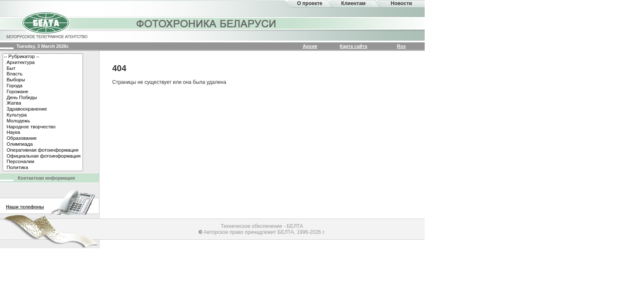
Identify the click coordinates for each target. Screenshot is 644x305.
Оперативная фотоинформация (43, 150)
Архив (310, 46)
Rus (402, 46)
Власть (43, 74)
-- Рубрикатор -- (43, 57)
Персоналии (43, 162)
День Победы (43, 98)
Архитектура (43, 63)
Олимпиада (43, 144)
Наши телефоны (25, 207)
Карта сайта (354, 46)
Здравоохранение (43, 109)
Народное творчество (43, 127)
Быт (43, 69)
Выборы (43, 80)
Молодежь (43, 121)
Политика (43, 168)
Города (43, 86)
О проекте (310, 3)
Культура (43, 115)
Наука (43, 133)
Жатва (43, 103)
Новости (401, 3)
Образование (43, 139)
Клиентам (354, 3)
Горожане (43, 92)
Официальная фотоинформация (43, 156)
